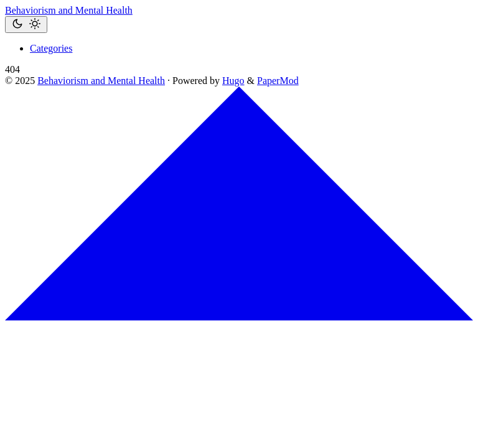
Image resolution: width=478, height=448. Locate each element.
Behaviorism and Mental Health (69, 10)
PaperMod (278, 81)
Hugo (233, 81)
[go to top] (239, 317)
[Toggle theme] (26, 25)
